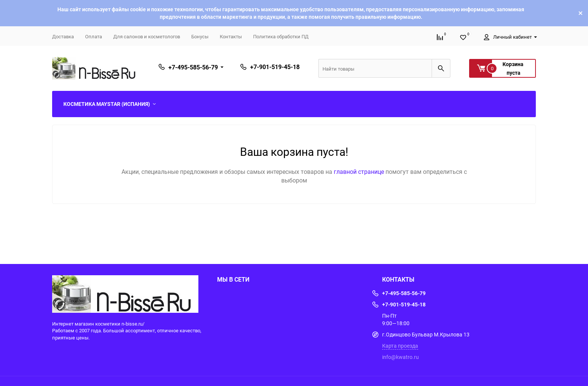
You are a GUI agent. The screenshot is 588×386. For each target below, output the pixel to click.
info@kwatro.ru (400, 357)
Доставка (63, 36)
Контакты (231, 36)
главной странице (360, 172)
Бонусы (200, 36)
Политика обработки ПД (281, 36)
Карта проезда (400, 346)
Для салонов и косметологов (147, 36)
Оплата (94, 36)
